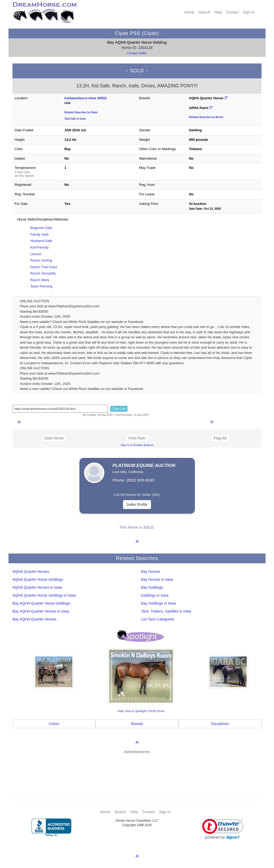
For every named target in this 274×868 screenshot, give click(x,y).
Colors (54, 724)
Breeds (137, 724)
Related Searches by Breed (206, 117)
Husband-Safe (41, 241)
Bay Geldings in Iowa (158, 603)
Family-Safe (39, 234)
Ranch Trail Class (44, 267)
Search (204, 12)
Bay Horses (151, 572)
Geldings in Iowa (155, 595)
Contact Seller (137, 53)
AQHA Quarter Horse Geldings (38, 579)
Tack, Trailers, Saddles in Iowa (166, 611)
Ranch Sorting (41, 260)
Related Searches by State (81, 112)
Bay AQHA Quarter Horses (34, 619)
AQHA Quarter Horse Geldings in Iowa (44, 595)
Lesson (36, 254)
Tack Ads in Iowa (75, 119)
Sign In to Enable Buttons (137, 445)
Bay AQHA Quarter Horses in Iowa (41, 611)
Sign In (249, 12)
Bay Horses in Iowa (157, 579)
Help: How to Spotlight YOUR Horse (141, 711)
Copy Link (119, 409)
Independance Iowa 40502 (86, 98)
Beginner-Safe (41, 228)
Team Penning (41, 286)
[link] (223, 829)
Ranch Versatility (43, 273)
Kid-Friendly (39, 247)
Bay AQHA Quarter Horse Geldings (41, 603)
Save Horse (54, 438)
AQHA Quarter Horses (31, 572)
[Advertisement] (140, 769)
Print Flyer (137, 438)
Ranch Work (40, 280)
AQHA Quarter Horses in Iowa (37, 587)
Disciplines (220, 724)
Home (189, 12)
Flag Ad (220, 438)
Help (218, 12)
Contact (232, 12)
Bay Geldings (152, 587)
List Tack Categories (158, 619)
